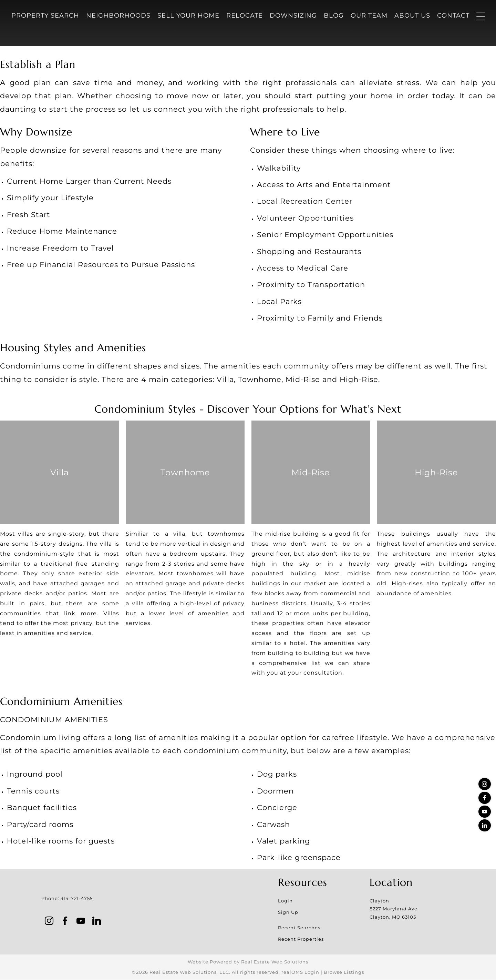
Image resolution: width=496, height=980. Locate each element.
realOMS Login (300, 972)
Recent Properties (301, 939)
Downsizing (293, 16)
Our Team (369, 16)
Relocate (245, 16)
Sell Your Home (188, 16)
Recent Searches (299, 928)
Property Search (45, 16)
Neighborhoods (118, 16)
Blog (334, 16)
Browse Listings (344, 972)
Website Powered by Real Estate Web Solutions (248, 962)
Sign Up (288, 912)
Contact (453, 16)
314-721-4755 (77, 898)
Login (285, 901)
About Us (412, 16)
